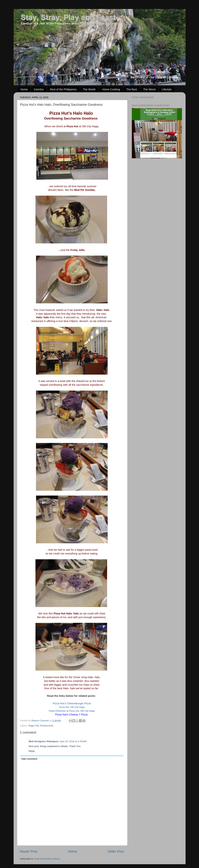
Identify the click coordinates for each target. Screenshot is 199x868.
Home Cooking (111, 89)
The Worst (149, 89)
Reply (32, 751)
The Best (132, 89)
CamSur (39, 89)
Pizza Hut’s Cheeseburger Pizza (72, 703)
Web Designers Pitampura (44, 741)
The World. (89, 89)
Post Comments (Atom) (47, 859)
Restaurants (47, 726)
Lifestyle (167, 89)
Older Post (116, 851)
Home (24, 89)
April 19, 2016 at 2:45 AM (73, 741)
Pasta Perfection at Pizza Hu (63, 711)
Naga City (34, 726)
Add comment (29, 759)
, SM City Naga (87, 711)
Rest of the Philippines (63, 89)
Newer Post (29, 851)
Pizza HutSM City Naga (72, 707)
